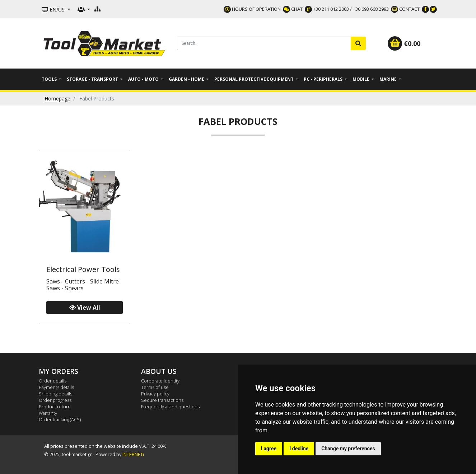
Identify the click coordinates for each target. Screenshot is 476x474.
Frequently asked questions (170, 407)
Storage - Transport (93, 79)
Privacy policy (155, 394)
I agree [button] (269, 449)
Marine (389, 79)
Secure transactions (162, 400)
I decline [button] (299, 449)
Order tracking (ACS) (60, 419)
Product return (55, 407)
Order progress (55, 400)
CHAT (293, 9)
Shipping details (55, 394)
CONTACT (405, 9)
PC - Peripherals (324, 79)
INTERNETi (133, 454)
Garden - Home (187, 79)
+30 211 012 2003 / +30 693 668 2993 (347, 9)
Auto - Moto (144, 79)
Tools (50, 79)
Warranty (48, 413)
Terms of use (155, 387)
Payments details (56, 387)
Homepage (57, 98)
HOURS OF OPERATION (252, 9)
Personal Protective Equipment (255, 79)
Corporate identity (160, 381)
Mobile (361, 79)
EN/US (54, 10)
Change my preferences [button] (348, 449)
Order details (53, 381)
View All (85, 308)
